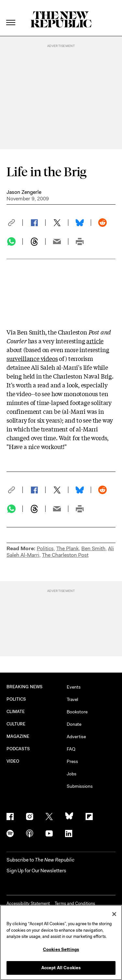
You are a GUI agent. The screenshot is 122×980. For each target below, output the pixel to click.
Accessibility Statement (28, 903)
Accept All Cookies (61, 968)
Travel (72, 699)
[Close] (114, 914)
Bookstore (77, 712)
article (95, 341)
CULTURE (16, 724)
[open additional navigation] (11, 15)
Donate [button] (74, 724)
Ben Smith (93, 548)
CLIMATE (16, 712)
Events (74, 687)
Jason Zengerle (24, 192)
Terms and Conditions (75, 903)
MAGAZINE (18, 736)
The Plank (68, 548)
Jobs (72, 774)
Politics (45, 548)
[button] (15, 223)
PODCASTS (18, 749)
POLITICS (16, 699)
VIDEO (13, 761)
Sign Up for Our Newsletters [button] (36, 871)
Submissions (80, 786)
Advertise (76, 737)
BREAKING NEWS (25, 687)
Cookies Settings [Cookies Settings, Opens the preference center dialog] (61, 949)
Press (72, 761)
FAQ (71, 749)
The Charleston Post (65, 555)
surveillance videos (32, 358)
